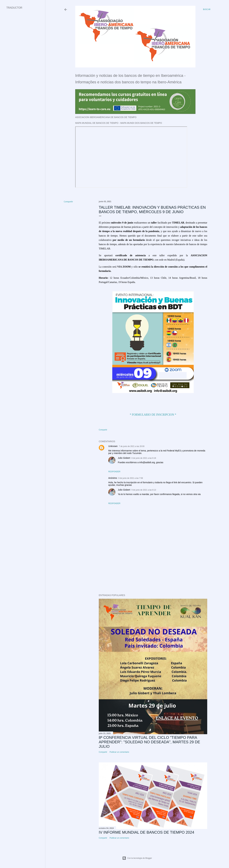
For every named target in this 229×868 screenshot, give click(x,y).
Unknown (113, 446)
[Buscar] (207, 10)
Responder (114, 472)
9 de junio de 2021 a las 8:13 (144, 490)
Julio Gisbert (124, 458)
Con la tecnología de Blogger (137, 858)
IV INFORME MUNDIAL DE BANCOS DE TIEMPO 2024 (146, 832)
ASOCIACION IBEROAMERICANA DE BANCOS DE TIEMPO (106, 117)
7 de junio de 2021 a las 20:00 (132, 446)
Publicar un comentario (119, 752)
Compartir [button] (68, 202)
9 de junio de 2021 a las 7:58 (131, 478)
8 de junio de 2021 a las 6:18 (144, 458)
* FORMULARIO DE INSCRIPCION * (153, 415)
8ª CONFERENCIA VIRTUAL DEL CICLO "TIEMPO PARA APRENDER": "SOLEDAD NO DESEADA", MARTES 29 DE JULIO (149, 742)
